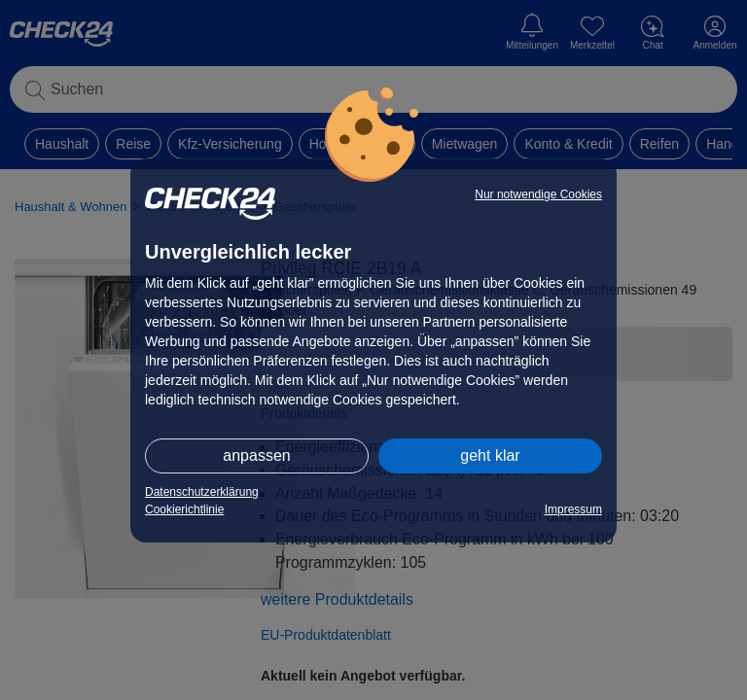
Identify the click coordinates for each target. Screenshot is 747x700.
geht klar (490, 455)
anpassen (256, 455)
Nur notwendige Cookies (538, 194)
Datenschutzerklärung (202, 492)
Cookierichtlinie (184, 509)
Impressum (573, 509)
